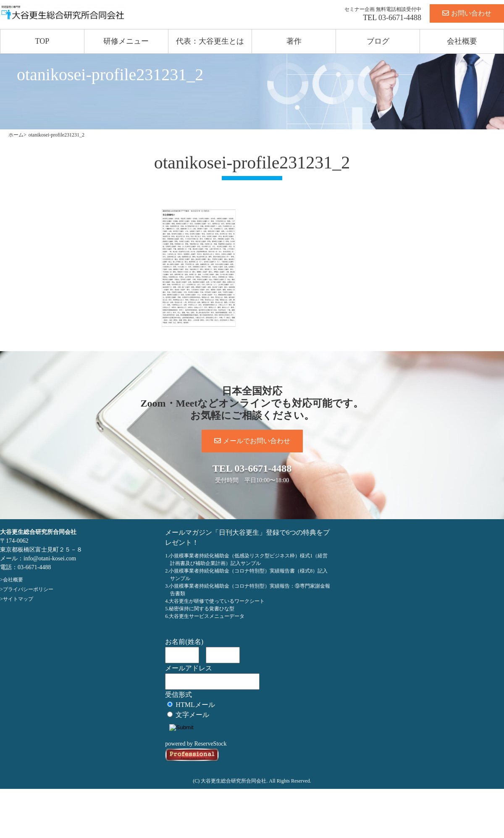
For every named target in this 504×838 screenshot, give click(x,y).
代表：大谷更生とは (210, 41)
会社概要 (462, 41)
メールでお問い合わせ (252, 441)
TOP (42, 41)
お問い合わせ (467, 13)
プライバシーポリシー (28, 589)
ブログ (378, 41)
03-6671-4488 (400, 18)
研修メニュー (126, 41)
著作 (294, 41)
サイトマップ (18, 599)
